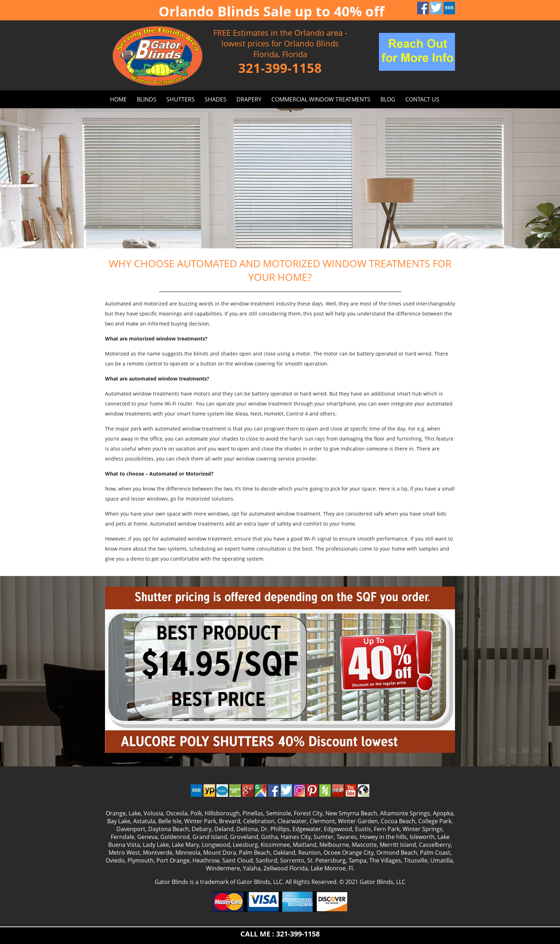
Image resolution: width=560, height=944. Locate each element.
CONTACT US (422, 99)
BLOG (388, 99)
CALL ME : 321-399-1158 (280, 934)
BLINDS (147, 99)
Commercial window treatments (321, 99)
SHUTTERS (181, 99)
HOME (118, 99)
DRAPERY (249, 99)
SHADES (216, 99)
